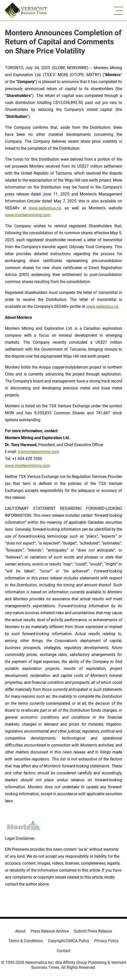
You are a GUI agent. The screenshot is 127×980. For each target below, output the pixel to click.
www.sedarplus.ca (45, 208)
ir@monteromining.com (39, 452)
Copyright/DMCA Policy (68, 941)
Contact (63, 951)
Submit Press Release (93, 931)
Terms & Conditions (26, 941)
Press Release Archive (50, 931)
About (20, 931)
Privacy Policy (106, 941)
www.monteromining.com (28, 215)
